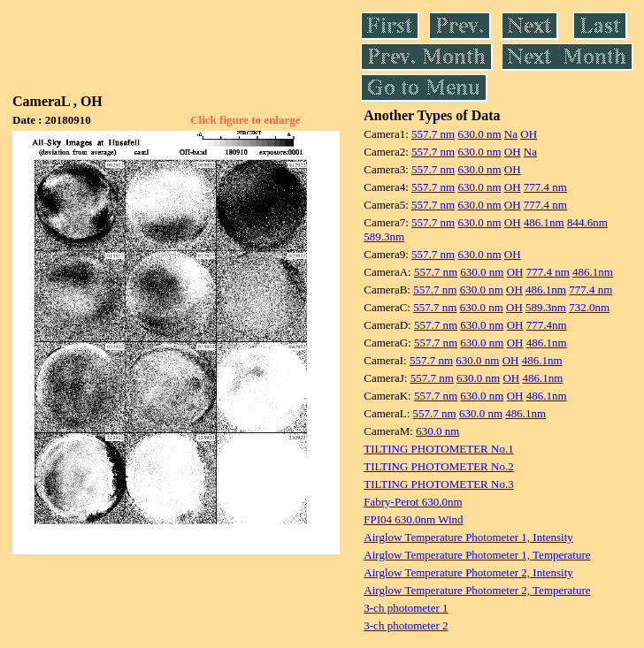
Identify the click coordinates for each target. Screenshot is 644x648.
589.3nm (384, 236)
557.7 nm (433, 134)
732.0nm (589, 307)
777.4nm (547, 325)
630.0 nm (479, 134)
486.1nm (544, 222)
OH (529, 134)
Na (511, 134)
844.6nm (587, 222)
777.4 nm (545, 187)
